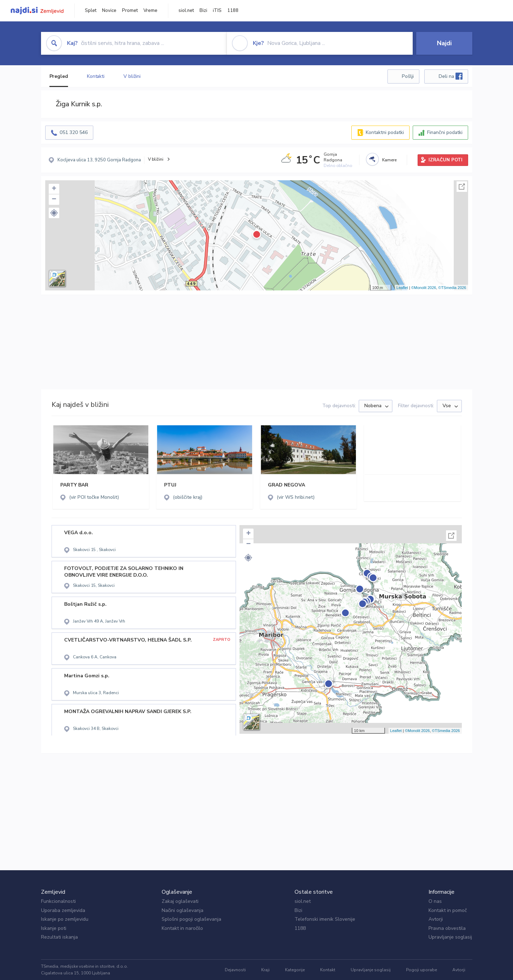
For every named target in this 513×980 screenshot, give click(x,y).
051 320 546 (74, 132)
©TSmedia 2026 (452, 288)
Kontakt (328, 970)
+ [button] (54, 189)
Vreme (150, 11)
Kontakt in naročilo (182, 928)
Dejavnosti (235, 970)
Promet (130, 11)
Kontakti (96, 76)
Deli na (451, 76)
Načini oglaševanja (183, 910)
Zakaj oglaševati (180, 901)
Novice (109, 11)
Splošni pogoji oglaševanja (191, 919)
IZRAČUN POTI (445, 160)
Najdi (444, 43)
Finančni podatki (445, 132)
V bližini (132, 76)
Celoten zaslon (462, 187)
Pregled (59, 76)
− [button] (54, 200)
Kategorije (295, 970)
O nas (435, 901)
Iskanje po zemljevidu (65, 919)
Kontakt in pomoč (448, 910)
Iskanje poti (54, 928)
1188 (233, 11)
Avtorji (436, 919)
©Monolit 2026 (424, 288)
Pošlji (408, 76)
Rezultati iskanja (59, 937)
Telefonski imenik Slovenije (325, 919)
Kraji (265, 970)
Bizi (203, 11)
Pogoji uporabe (421, 970)
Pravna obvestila (447, 928)
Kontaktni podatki (385, 132)
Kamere (389, 160)
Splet (91, 11)
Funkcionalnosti (58, 901)
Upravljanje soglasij (450, 937)
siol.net (186, 11)
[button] (54, 213)
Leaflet (402, 288)
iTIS (217, 11)
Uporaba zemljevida (63, 910)
